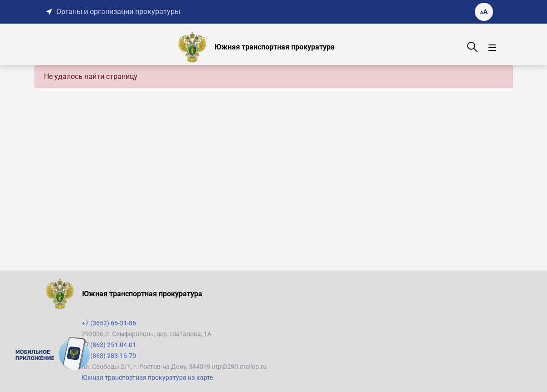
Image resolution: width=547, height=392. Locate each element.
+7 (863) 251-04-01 (109, 345)
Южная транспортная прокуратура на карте (147, 377)
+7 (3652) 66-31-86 (109, 323)
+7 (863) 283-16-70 (109, 356)
